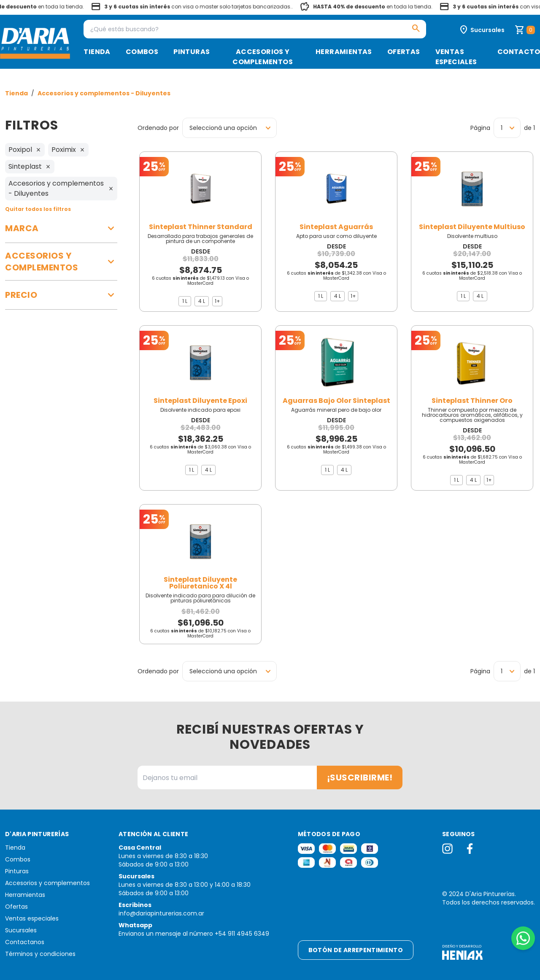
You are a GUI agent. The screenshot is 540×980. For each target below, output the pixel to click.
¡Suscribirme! (360, 778)
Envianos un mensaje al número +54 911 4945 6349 (194, 934)
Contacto (519, 52)
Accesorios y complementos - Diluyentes (104, 93)
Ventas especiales (456, 57)
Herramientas (344, 52)
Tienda (97, 52)
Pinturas (192, 52)
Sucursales (21, 930)
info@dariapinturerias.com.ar (161, 913)
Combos (142, 52)
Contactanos (25, 942)
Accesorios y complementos (263, 57)
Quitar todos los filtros (38, 209)
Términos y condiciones (40, 954)
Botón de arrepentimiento (356, 950)
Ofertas (404, 52)
